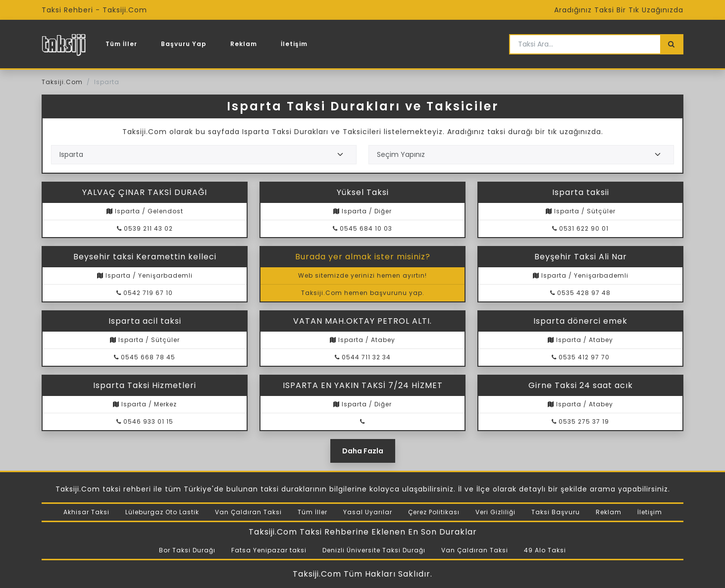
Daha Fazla (363, 451)
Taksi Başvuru (556, 512)
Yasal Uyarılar (368, 512)
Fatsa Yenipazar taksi (269, 550)
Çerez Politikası (434, 512)
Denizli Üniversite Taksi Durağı (374, 550)
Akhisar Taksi (86, 512)
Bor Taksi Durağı (187, 550)
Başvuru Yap (184, 44)
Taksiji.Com (62, 82)
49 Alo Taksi (545, 550)
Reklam (244, 44)
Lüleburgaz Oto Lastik (162, 512)
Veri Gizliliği (495, 512)
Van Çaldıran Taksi (248, 512)
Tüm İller (121, 44)
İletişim (294, 44)
